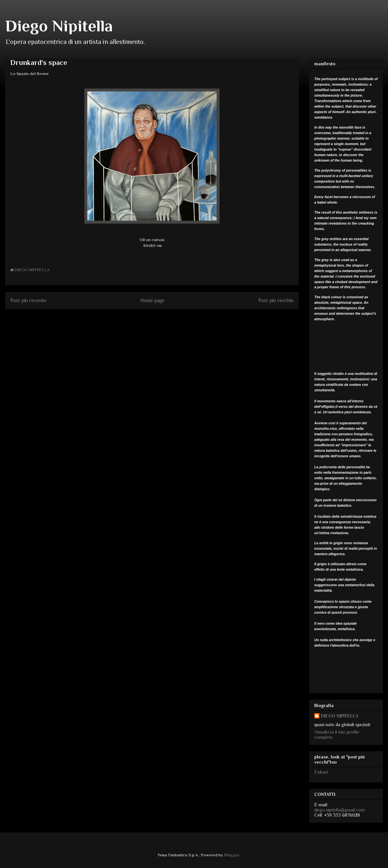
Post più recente (28, 300)
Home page (152, 300)
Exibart (321, 772)
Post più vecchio (276, 300)
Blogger (232, 855)
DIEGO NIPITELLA (339, 716)
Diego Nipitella (59, 26)
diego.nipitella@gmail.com (339, 810)
